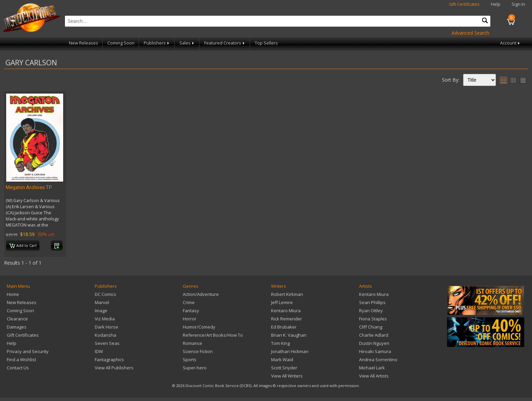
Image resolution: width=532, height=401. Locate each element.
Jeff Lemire (282, 302)
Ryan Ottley (371, 311)
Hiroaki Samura (375, 351)
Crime (189, 302)
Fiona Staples (373, 319)
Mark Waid (282, 360)
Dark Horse (107, 327)
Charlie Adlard (374, 335)
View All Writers (287, 376)
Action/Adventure (201, 294)
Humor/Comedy (199, 327)
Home (13, 294)
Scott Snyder (284, 368)
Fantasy (191, 311)
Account (510, 43)
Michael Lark (372, 368)
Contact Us (18, 368)
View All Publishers (114, 368)
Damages (17, 327)
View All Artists (374, 376)
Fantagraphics (109, 360)
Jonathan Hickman (290, 351)
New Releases (84, 43)
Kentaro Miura (286, 311)
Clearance (17, 319)
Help (496, 4)
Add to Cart (23, 246)
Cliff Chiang (371, 327)
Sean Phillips (372, 302)
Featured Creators (225, 43)
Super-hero (195, 368)
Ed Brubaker (284, 327)
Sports (190, 360)
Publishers (157, 43)
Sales (187, 43)
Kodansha (105, 335)
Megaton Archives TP (29, 187)
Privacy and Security (28, 351)
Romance (192, 343)
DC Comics (105, 294)
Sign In (518, 4)
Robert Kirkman (287, 294)
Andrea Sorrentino (378, 360)
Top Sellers (266, 43)
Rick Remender (287, 319)
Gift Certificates (464, 4)
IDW (99, 351)
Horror (190, 319)
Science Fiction (198, 351)
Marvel (102, 302)
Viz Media (105, 319)
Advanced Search (470, 33)
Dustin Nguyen (374, 343)
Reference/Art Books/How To (213, 335)
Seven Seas (107, 343)
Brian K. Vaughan (289, 335)
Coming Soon (121, 43)
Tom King (280, 343)
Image (101, 311)
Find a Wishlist (21, 360)
